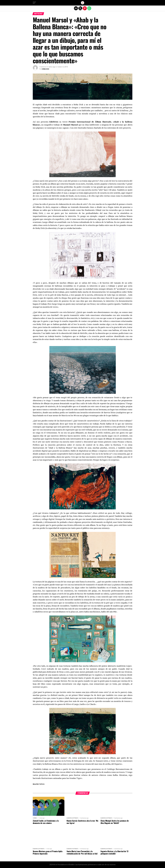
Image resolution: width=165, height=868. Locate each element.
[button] (34, 3)
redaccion (45, 69)
